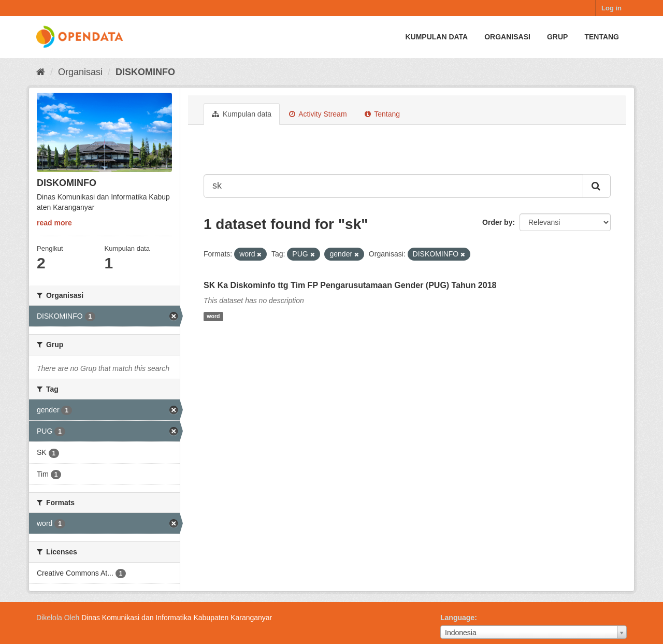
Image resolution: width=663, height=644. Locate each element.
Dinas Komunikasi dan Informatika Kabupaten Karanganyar (177, 618)
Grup (557, 37)
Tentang (602, 37)
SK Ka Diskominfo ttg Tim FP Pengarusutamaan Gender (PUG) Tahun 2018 (350, 285)
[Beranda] (41, 72)
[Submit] (597, 186)
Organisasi (507, 37)
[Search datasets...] (393, 186)
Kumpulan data (436, 37)
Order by (497, 222)
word (213, 317)
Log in (611, 8)
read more (54, 223)
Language (457, 618)
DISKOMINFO (145, 72)
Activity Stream (318, 114)
